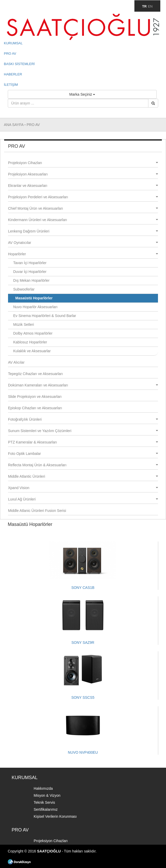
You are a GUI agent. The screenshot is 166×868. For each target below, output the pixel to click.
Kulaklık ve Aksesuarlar (32, 351)
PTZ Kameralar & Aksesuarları (83, 442)
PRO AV (10, 54)
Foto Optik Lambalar (83, 454)
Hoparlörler (83, 254)
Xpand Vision (83, 488)
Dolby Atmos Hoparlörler (33, 333)
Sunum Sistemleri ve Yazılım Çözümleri (83, 431)
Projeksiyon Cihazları (83, 163)
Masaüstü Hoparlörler (34, 298)
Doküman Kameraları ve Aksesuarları (83, 385)
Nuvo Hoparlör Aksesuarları (35, 307)
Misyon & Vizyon (47, 795)
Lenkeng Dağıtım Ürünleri (83, 231)
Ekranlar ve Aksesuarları (83, 186)
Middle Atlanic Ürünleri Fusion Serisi (37, 511)
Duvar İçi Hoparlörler (30, 272)
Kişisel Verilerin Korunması (55, 816)
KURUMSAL (13, 43)
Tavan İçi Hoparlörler (30, 263)
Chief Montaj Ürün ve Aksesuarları (83, 208)
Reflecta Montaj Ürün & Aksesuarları (83, 465)
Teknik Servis (44, 802)
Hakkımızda (43, 788)
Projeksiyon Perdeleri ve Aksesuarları (83, 197)
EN (150, 6)
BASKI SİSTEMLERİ (19, 64)
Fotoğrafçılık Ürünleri (83, 419)
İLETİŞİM (11, 85)
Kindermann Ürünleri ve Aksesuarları (83, 220)
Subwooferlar (24, 289)
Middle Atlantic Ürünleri (83, 476)
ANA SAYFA (14, 125)
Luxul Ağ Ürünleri (83, 499)
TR (144, 6)
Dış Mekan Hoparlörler (31, 280)
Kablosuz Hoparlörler (30, 342)
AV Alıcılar (16, 362)
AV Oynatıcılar (83, 243)
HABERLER (13, 74)
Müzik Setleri (24, 324)
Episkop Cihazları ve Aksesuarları (35, 408)
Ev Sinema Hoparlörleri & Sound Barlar (45, 316)
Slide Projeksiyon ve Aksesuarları (35, 397)
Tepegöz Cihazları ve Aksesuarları (35, 374)
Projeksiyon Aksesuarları (83, 174)
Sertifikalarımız (46, 809)
